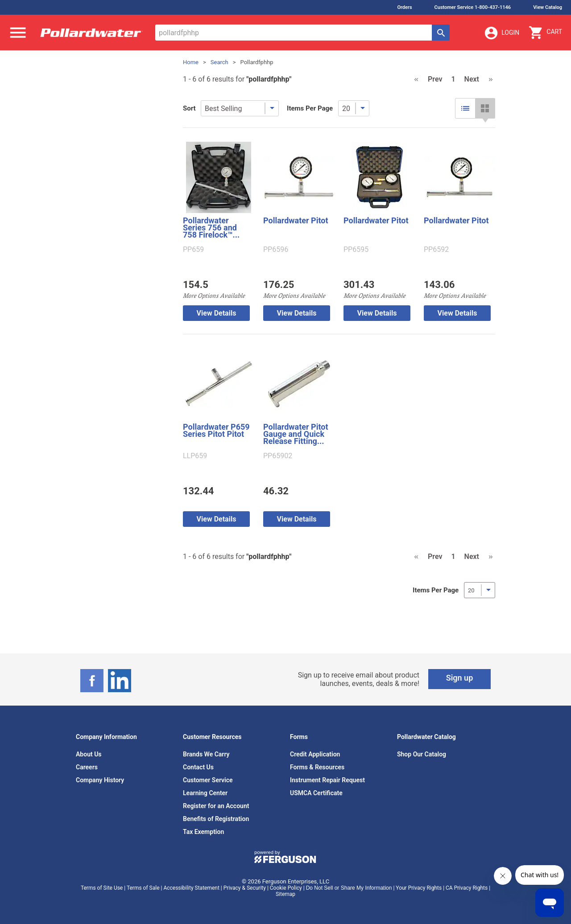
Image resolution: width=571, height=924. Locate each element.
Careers (87, 767)
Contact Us (198, 767)
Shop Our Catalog (422, 754)
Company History (100, 780)
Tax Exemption (203, 832)
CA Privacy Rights (467, 888)
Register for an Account (216, 806)
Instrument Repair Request (327, 780)
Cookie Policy (286, 888)
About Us (89, 754)
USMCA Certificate (316, 793)
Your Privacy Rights (419, 888)
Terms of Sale (143, 888)
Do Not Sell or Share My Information (349, 888)
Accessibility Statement (191, 888)
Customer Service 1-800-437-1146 (473, 7)
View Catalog (548, 7)
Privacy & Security (245, 888)
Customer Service (208, 780)
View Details (217, 313)
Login (501, 33)
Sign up (460, 678)
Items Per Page (310, 108)
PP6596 (276, 250)
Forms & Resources (317, 767)
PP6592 (436, 250)
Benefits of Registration (216, 819)
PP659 (193, 250)
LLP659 (195, 456)
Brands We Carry (206, 754)
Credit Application (315, 754)
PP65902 (278, 456)
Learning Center (205, 793)
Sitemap (285, 894)
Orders (404, 7)
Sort (189, 108)
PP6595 (356, 250)
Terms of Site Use (102, 888)
